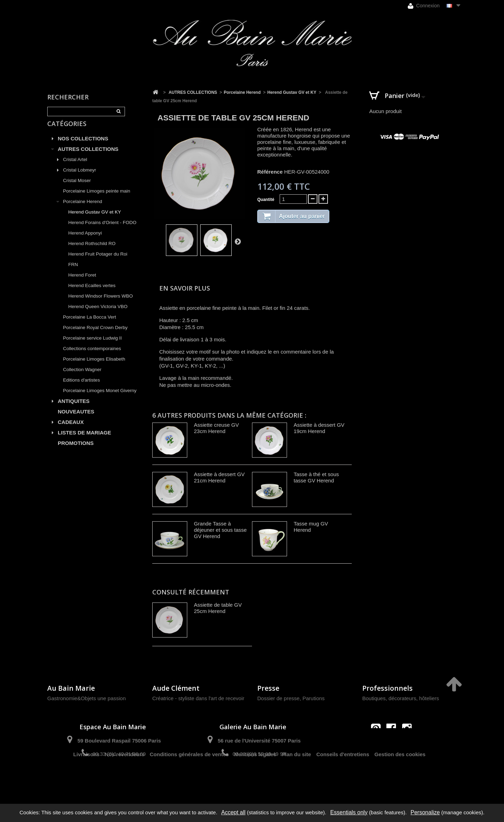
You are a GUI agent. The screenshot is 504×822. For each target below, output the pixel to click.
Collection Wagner (82, 378)
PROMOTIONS (76, 451)
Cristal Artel (75, 168)
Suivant (238, 241)
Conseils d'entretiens (343, 779)
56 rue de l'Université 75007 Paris (259, 741)
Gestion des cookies (400, 779)
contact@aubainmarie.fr (394, 743)
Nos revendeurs (124, 779)
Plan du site (296, 779)
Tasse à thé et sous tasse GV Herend (316, 477)
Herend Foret (82, 283)
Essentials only (349, 812)
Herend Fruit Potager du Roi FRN (98, 267)
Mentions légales (255, 779)
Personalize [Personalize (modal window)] (425, 812)
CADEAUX (71, 430)
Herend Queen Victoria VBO (98, 315)
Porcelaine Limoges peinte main (97, 199)
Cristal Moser (77, 189)
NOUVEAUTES (76, 420)
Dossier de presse (278, 698)
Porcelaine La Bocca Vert (90, 325)
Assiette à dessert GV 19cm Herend (319, 428)
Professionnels (387, 688)
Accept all (233, 812)
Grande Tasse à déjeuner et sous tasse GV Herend (220, 530)
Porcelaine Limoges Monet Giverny (100, 399)
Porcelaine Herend (83, 210)
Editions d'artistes (81, 388)
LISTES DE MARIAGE (85, 441)
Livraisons (86, 779)
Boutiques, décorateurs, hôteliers (401, 698)
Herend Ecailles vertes (92, 294)
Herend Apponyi (85, 241)
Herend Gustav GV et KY (95, 220)
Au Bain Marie (71, 688)
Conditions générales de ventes (189, 779)
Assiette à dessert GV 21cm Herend (219, 477)
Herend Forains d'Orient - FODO (102, 231)
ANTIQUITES (74, 409)
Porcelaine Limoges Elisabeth (94, 367)
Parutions (313, 698)
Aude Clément (176, 688)
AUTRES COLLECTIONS (88, 157)
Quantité (266, 200)
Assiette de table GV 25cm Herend (218, 608)
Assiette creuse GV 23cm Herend (216, 428)
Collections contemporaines (92, 357)
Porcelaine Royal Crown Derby (95, 336)
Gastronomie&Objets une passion (86, 698)
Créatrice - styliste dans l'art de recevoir (198, 698)
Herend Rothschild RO (92, 252)
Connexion (424, 6)
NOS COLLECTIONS (83, 147)
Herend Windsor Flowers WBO (101, 304)
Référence (270, 172)
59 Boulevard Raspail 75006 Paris (119, 741)
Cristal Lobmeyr (80, 178)
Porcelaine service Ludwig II (92, 346)
